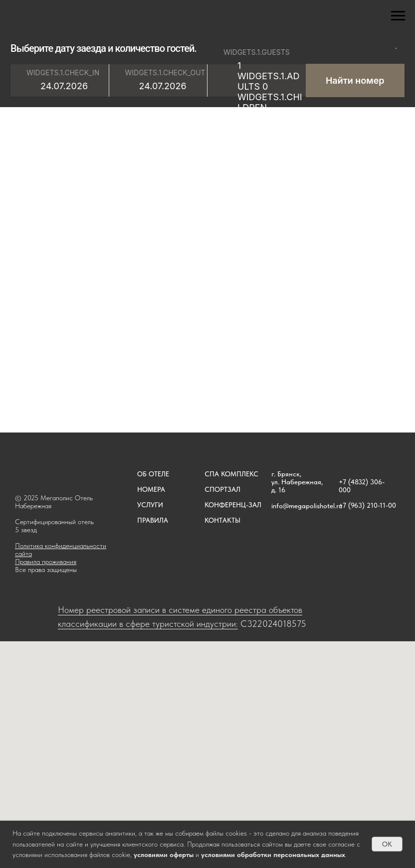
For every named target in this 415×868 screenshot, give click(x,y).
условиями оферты (164, 855)
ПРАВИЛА (153, 520)
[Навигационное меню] (398, 16)
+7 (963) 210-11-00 (367, 505)
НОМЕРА (151, 489)
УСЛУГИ (150, 505)
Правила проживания (46, 562)
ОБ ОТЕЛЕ (153, 474)
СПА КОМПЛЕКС (231, 474)
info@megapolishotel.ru (307, 506)
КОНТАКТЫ (222, 520)
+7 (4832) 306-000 (362, 486)
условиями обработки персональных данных (273, 855)
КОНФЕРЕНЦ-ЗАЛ (233, 505)
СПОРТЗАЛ (222, 489)
